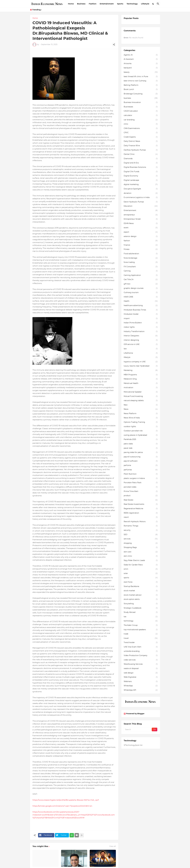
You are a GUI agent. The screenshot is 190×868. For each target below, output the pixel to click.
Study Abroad (141, 612)
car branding (141, 120)
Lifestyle (145, 4)
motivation (141, 388)
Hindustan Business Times (141, 310)
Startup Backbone (141, 586)
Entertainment (107, 4)
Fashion (93, 4)
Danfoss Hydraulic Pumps (141, 150)
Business (81, 4)
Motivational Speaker (141, 392)
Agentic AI (141, 55)
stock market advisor (141, 595)
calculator (141, 115)
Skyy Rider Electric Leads (141, 560)
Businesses (141, 107)
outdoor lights (141, 427)
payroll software (141, 461)
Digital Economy (141, 176)
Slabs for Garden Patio (141, 565)
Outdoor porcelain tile (141, 431)
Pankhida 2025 (141, 439)
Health (141, 301)
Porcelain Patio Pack (141, 483)
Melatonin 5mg (141, 379)
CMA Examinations (141, 128)
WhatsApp (141, 686)
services (141, 539)
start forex (141, 582)
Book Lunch (141, 89)
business (141, 98)
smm (141, 569)
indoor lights (141, 327)
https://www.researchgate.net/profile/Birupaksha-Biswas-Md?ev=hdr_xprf (66, 800)
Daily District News (141, 141)
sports (141, 578)
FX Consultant (141, 267)
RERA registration (141, 513)
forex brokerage (141, 258)
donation (141, 193)
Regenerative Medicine (141, 509)
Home (71, 4)
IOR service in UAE (141, 344)
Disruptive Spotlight (141, 189)
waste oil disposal (141, 669)
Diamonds (141, 159)
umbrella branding (141, 651)
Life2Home (141, 353)
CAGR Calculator (141, 111)
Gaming (141, 271)
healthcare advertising (141, 306)
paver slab (141, 448)
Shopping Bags (141, 548)
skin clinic (141, 556)
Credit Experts (141, 137)
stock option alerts (141, 599)
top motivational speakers (141, 630)
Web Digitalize (141, 677)
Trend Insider (141, 643)
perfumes (141, 470)
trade (141, 634)
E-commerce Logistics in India (141, 198)
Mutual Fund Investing (141, 396)
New (141, 405)
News (141, 409)
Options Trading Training (141, 422)
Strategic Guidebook (141, 608)
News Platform (141, 414)
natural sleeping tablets (141, 401)
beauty (141, 72)
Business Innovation (141, 102)
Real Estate (141, 500)
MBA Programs (141, 375)
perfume (141, 465)
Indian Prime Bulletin (141, 323)
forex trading (141, 262)
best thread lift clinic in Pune (141, 77)
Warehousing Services (141, 664)
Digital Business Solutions (141, 167)
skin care (141, 552)
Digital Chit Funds (141, 172)
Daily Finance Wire (141, 146)
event (141, 228)
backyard (141, 68)
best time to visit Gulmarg (141, 81)
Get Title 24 (141, 280)
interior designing (141, 340)
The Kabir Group (141, 625)
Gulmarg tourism (141, 293)
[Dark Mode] (153, 4)
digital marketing (141, 185)
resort (141, 517)
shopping (141, 543)
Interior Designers (141, 336)
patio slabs (141, 444)
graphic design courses (141, 288)
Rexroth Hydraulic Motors (141, 522)
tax (141, 617)
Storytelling (141, 604)
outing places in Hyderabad (141, 435)
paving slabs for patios (141, 452)
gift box (141, 284)
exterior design (141, 236)
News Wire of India (141, 418)
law (141, 349)
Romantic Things (141, 526)
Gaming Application (141, 275)
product (141, 496)
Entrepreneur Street (141, 219)
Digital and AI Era (141, 163)
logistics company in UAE (141, 362)
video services (141, 660)
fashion (141, 241)
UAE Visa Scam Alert (141, 647)
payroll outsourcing (141, 457)
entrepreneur (141, 215)
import (141, 319)
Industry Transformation (141, 332)
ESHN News (141, 223)
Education (141, 206)
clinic (141, 124)
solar (141, 573)
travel (141, 638)
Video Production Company (141, 656)
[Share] (114, 45)
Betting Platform (141, 85)
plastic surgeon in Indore (141, 478)
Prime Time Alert (141, 491)
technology (141, 621)
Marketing (141, 370)
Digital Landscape (141, 180)
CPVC (141, 133)
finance (141, 245)
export (141, 232)
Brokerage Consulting (141, 94)
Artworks (141, 64)
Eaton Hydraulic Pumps (141, 202)
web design (141, 673)
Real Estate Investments (141, 504)
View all (113, 846)
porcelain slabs (141, 487)
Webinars (141, 682)
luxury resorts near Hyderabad (141, 366)
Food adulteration (141, 254)
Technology (132, 4)
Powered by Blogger (134, 714)
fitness (141, 249)
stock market (141, 591)
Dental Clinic (141, 154)
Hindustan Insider (141, 314)
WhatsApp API (141, 690)
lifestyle (141, 357)
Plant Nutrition (141, 474)
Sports (120, 4)
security (141, 530)
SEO (141, 535)
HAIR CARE (141, 297)
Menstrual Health (141, 383)
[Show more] (82, 835)
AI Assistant (141, 59)
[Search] (158, 4)
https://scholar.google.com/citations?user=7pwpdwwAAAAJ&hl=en (62, 806)
